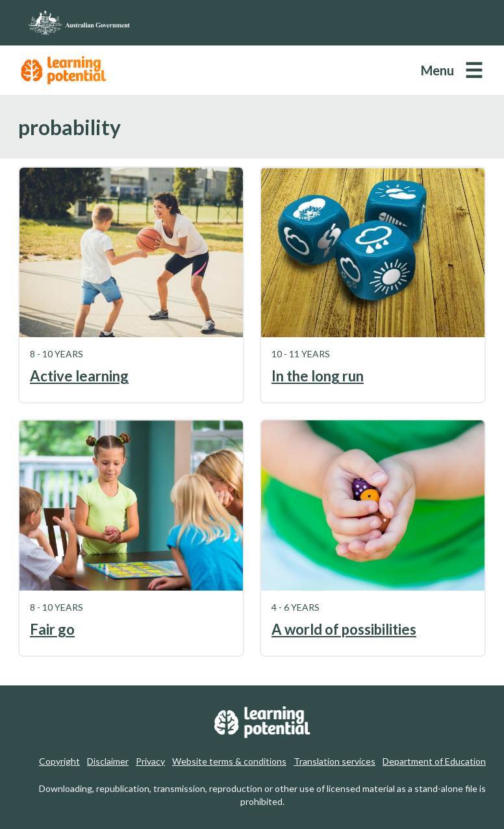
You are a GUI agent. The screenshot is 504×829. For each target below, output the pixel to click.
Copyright (59, 761)
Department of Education (434, 761)
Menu (437, 70)
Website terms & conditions (229, 761)
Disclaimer (108, 761)
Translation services (334, 761)
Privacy (150, 761)
